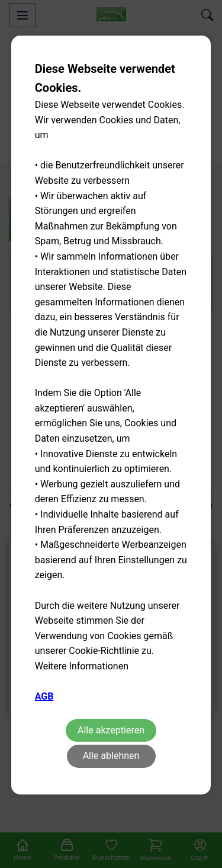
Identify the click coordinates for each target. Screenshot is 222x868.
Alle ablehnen (111, 756)
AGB (44, 696)
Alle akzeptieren (111, 730)
